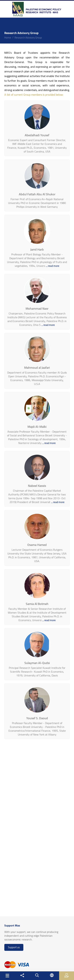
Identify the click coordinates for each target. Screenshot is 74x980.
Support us (14, 947)
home (8, 38)
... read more (53, 266)
